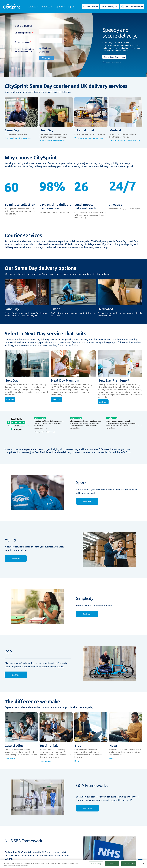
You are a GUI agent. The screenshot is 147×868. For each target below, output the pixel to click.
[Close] (143, 864)
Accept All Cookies (129, 864)
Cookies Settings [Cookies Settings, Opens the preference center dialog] (96, 864)
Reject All (112, 864)
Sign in (71, 7)
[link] (87, 501)
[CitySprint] (12, 7)
